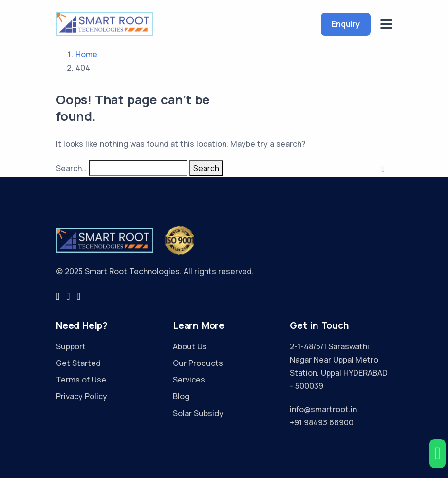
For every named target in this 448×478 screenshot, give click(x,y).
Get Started (78, 363)
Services (189, 380)
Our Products (198, 363)
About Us (190, 346)
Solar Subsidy (198, 413)
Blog (181, 396)
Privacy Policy (82, 396)
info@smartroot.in (323, 409)
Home (86, 54)
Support (71, 346)
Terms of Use (81, 380)
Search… (71, 168)
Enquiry (346, 24)
